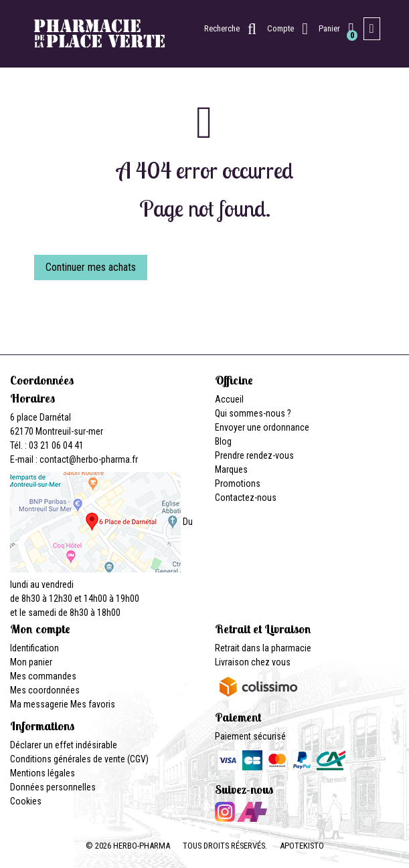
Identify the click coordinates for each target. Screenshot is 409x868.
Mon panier (31, 662)
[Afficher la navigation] (372, 29)
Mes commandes (43, 676)
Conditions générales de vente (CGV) (79, 759)
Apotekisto (302, 846)
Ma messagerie (39, 704)
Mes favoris (93, 704)
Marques (231, 469)
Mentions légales (43, 773)
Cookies (26, 801)
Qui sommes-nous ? (253, 413)
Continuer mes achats (91, 267)
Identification (34, 648)
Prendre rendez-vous (254, 455)
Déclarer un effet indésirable (64, 745)
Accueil (229, 399)
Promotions (238, 483)
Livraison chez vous (253, 662)
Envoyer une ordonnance (262, 427)
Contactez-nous (246, 498)
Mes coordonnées (45, 690)
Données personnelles (53, 787)
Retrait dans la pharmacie (263, 648)
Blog (223, 441)
